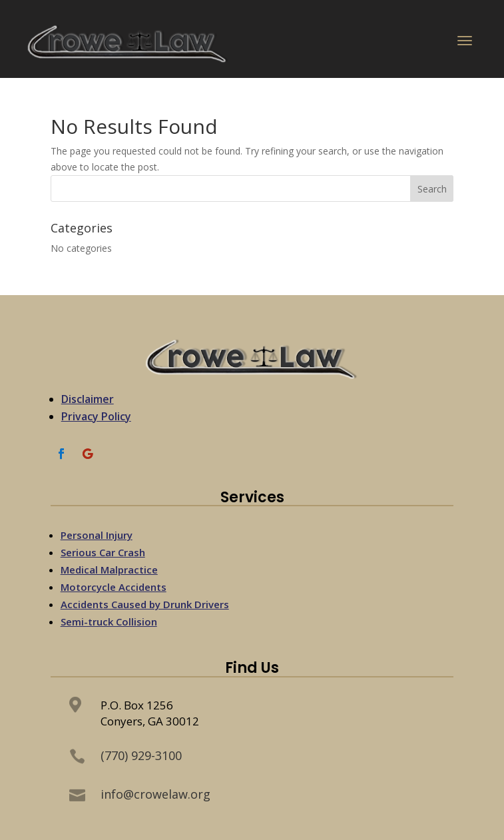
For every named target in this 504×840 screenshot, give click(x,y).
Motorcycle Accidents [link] (114, 587)
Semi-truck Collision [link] (109, 622)
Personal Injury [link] (97, 535)
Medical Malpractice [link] (109, 570)
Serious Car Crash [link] (103, 552)
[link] (129, 43)
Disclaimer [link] (88, 399)
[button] (465, 43)
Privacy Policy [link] (96, 416)
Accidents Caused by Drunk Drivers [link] (145, 604)
